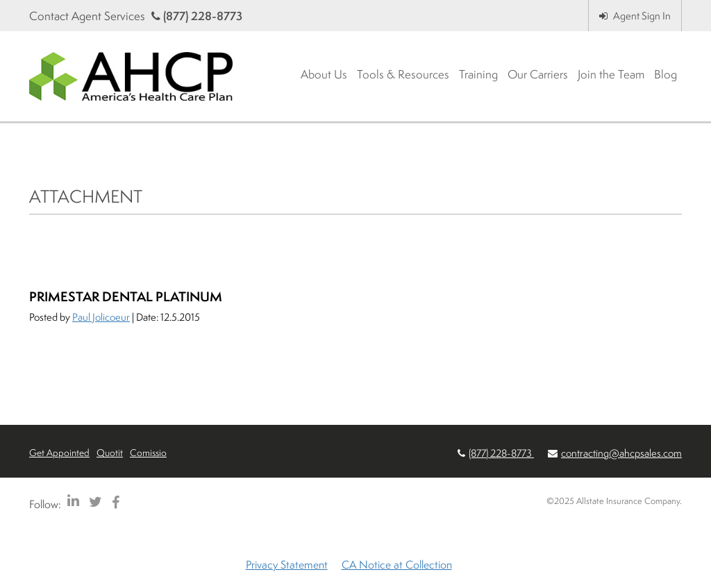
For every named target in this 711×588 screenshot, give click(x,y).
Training (478, 74)
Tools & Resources (403, 74)
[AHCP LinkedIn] (73, 502)
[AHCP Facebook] (116, 502)
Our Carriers (538, 74)
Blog (666, 74)
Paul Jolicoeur (101, 317)
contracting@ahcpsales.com (621, 453)
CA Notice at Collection (397, 564)
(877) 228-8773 (197, 16)
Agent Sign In (635, 16)
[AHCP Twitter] (95, 502)
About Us (324, 74)
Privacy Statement (287, 564)
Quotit (110, 452)
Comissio (148, 452)
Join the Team (611, 74)
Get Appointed (59, 452)
